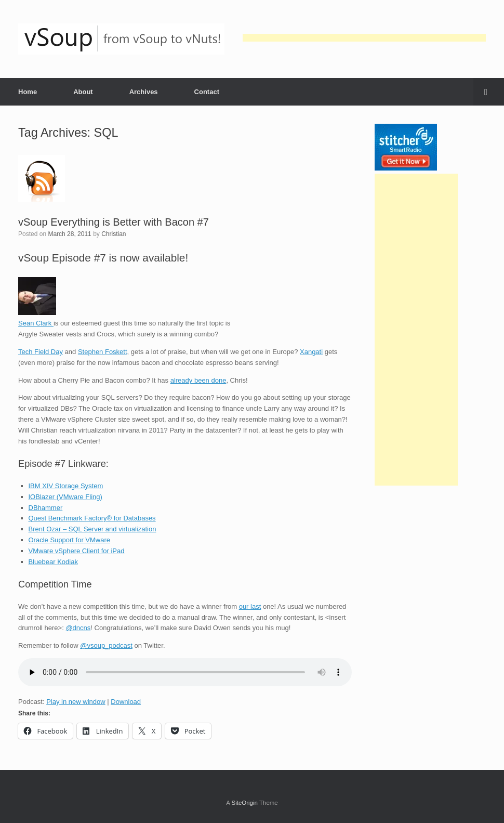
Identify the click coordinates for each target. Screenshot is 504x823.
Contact (207, 92)
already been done (198, 380)
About (83, 92)
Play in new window (76, 702)
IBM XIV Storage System (66, 486)
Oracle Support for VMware (70, 540)
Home (28, 92)
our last (250, 606)
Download (126, 702)
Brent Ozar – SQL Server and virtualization (92, 529)
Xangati (311, 352)
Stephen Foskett (103, 352)
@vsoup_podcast (106, 645)
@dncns (78, 628)
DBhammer (46, 508)
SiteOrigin (244, 803)
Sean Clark (36, 323)
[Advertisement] (364, 38)
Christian (114, 234)
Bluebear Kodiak (53, 562)
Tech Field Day (41, 352)
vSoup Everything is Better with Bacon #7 (114, 222)
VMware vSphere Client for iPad (77, 551)
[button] (489, 92)
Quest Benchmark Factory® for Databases (92, 518)
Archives (144, 92)
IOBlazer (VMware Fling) (65, 497)
